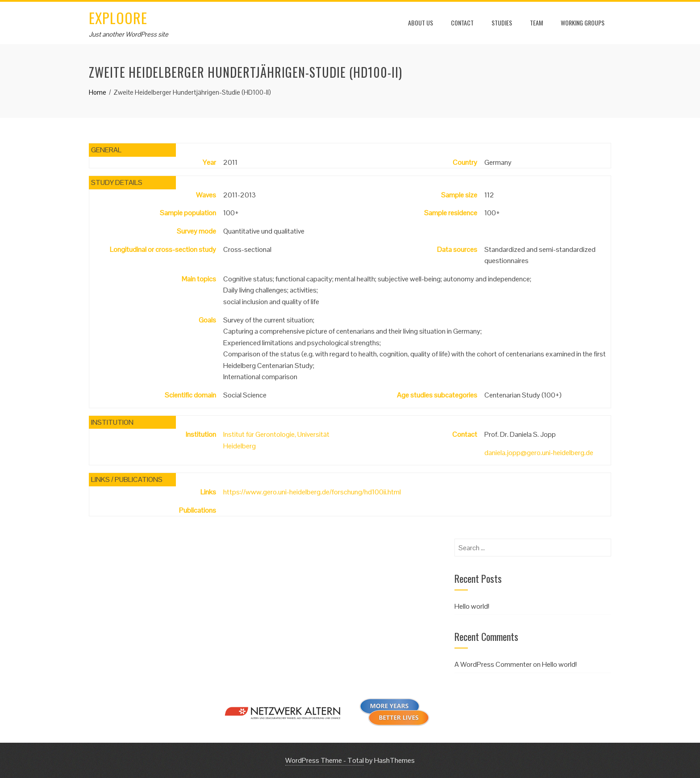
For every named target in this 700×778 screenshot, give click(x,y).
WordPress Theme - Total (325, 760)
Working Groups (583, 23)
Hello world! (472, 606)
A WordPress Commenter (493, 664)
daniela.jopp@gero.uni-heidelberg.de (539, 453)
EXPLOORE (118, 18)
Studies (502, 23)
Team (536, 23)
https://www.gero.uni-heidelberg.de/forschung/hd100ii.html (312, 492)
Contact (462, 23)
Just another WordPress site (129, 34)
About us (421, 23)
